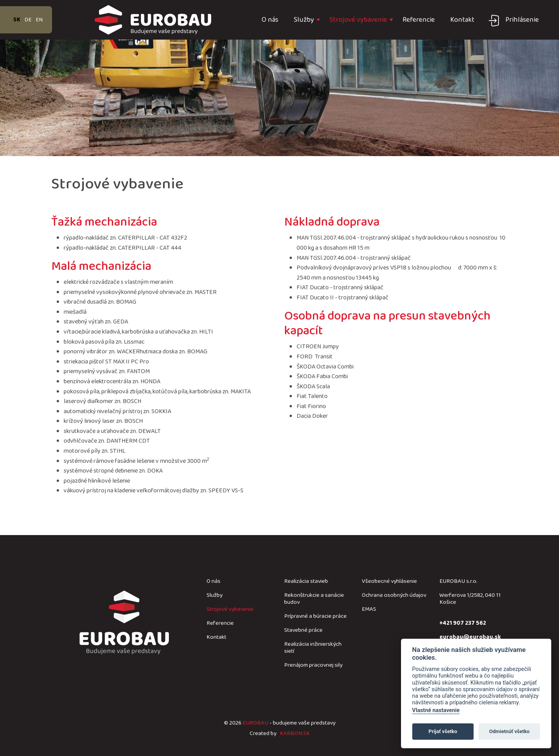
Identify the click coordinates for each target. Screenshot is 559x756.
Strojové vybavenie (358, 20)
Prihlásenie (522, 20)
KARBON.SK (295, 733)
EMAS (369, 609)
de (28, 20)
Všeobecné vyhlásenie (389, 581)
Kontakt (462, 20)
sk (17, 20)
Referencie (419, 20)
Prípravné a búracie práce (315, 616)
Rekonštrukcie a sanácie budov (314, 599)
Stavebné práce (303, 630)
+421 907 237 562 (463, 623)
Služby (304, 20)
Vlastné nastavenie (436, 710)
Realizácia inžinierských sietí (313, 648)
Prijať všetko (443, 731)
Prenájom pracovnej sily (313, 665)
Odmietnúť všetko (509, 731)
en (39, 20)
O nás (270, 20)
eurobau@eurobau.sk (470, 637)
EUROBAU (255, 723)
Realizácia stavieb (306, 581)
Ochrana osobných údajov (394, 595)
